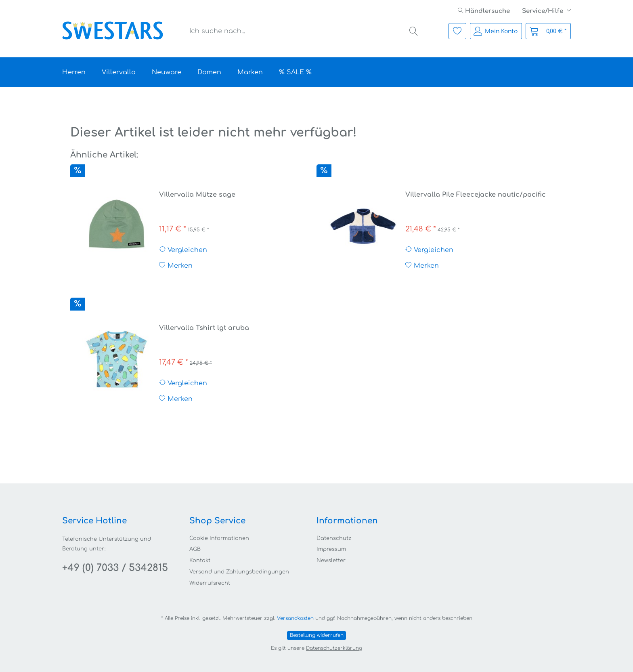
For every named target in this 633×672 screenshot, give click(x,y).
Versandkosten (295, 618)
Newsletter (331, 561)
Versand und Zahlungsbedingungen (239, 572)
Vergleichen (183, 250)
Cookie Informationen (219, 538)
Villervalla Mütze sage (197, 195)
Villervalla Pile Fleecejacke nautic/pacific (476, 195)
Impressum (331, 549)
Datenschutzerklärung (334, 648)
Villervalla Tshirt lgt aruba (204, 328)
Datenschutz (334, 538)
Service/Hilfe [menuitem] (543, 11)
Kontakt (200, 561)
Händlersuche (484, 11)
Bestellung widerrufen (317, 635)
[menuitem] (484, 11)
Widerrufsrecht (210, 583)
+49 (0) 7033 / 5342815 (115, 568)
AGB (195, 549)
